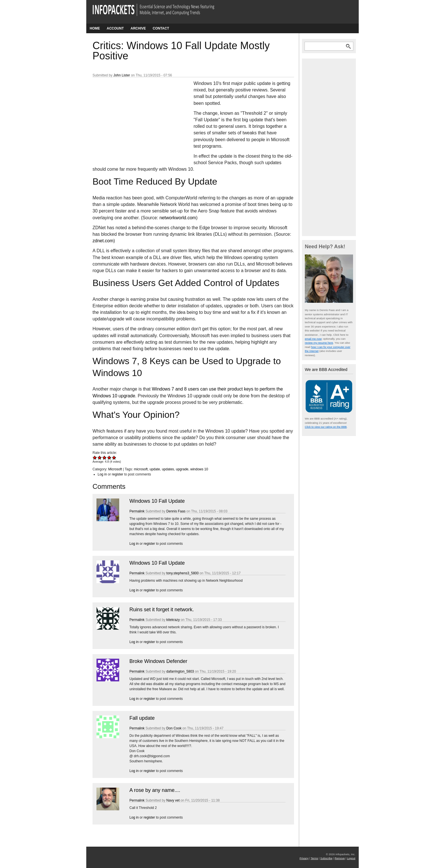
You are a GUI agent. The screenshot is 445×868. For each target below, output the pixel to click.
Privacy (304, 858)
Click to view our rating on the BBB (326, 427)
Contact (161, 28)
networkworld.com (178, 218)
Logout (351, 858)
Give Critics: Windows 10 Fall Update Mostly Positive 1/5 (95, 457)
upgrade (182, 469)
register (117, 474)
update (155, 469)
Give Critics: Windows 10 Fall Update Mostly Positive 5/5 (114, 457)
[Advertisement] (135, 118)
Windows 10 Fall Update (157, 501)
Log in (102, 474)
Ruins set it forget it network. (162, 610)
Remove (340, 858)
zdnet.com (103, 241)
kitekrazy (173, 620)
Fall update (142, 718)
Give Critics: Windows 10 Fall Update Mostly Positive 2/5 (100, 457)
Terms (314, 858)
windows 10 (199, 469)
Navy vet (173, 800)
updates (168, 469)
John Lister (122, 75)
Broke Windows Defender (158, 661)
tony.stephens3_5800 (182, 573)
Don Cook (174, 728)
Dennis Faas (176, 511)
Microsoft (115, 469)
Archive (138, 28)
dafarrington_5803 (180, 671)
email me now (313, 339)
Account (115, 28)
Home (95, 28)
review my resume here (319, 343)
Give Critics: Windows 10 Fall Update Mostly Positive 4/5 (109, 457)
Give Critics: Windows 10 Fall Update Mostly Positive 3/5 (105, 457)
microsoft (141, 469)
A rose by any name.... (155, 790)
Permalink (137, 511)
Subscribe (327, 858)
